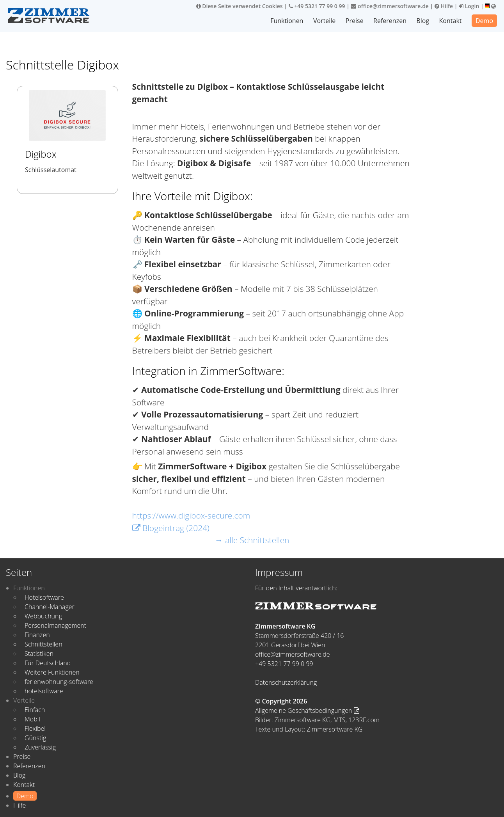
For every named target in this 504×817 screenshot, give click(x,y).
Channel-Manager (50, 607)
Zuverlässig (40, 747)
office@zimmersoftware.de (390, 6)
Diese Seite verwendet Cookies (240, 6)
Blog (423, 21)
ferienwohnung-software (59, 682)
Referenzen (390, 21)
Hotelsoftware (44, 597)
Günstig (35, 738)
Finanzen (37, 635)
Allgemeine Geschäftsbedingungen (307, 710)
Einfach (35, 710)
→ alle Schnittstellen (252, 540)
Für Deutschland (48, 663)
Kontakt (451, 21)
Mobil (32, 719)
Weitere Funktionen (52, 672)
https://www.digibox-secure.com (191, 515)
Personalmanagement (55, 625)
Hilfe (444, 6)
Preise (355, 21)
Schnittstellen (43, 644)
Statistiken (39, 654)
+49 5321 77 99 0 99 (317, 6)
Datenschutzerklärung (286, 682)
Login (469, 6)
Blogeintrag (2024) (171, 528)
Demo (484, 21)
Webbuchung (43, 616)
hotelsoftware (44, 691)
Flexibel (35, 728)
